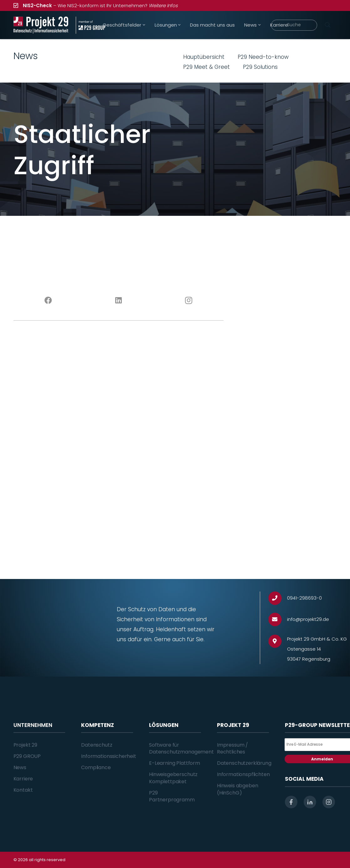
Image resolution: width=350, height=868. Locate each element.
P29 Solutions (260, 67)
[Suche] (294, 25)
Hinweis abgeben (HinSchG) (238, 789)
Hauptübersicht (204, 57)
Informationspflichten (243, 774)
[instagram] (329, 802)
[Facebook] (49, 301)
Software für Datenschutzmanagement (181, 748)
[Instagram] (188, 301)
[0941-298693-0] (278, 598)
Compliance (96, 767)
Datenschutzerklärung (244, 763)
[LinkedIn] (118, 301)
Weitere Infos (163, 5)
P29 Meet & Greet (206, 67)
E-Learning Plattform (175, 763)
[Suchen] (328, 25)
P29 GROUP (27, 756)
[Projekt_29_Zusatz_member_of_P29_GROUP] (90, 25)
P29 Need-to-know (263, 57)
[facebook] (291, 802)
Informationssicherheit (108, 756)
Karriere (23, 779)
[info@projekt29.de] (278, 619)
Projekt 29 (25, 745)
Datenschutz (97, 745)
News (20, 767)
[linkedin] (310, 802)
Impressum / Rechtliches (232, 748)
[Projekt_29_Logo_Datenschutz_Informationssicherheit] (41, 25)
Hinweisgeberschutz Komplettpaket (173, 778)
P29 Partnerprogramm (172, 796)
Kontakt (23, 790)
